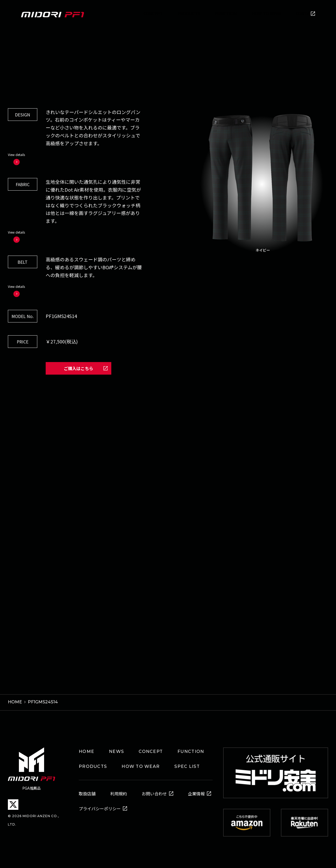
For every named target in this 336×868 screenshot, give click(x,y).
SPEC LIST (187, 763)
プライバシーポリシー (100, 805)
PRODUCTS (93, 763)
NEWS (116, 748)
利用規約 (119, 790)
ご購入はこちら (78, 366)
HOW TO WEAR (141, 763)
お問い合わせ (154, 790)
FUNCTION (191, 748)
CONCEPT (151, 748)
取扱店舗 (87, 790)
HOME (86, 748)
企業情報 (196, 790)
